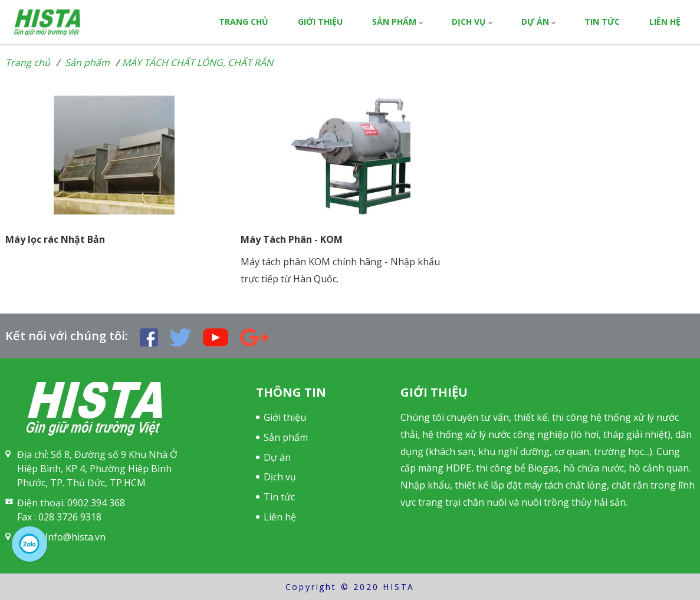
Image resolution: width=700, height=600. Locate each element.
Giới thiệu (320, 22)
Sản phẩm (394, 22)
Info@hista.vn (75, 537)
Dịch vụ (469, 22)
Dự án (535, 22)
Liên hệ (665, 22)
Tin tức (602, 22)
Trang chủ (244, 22)
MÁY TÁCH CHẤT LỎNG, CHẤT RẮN (198, 62)
